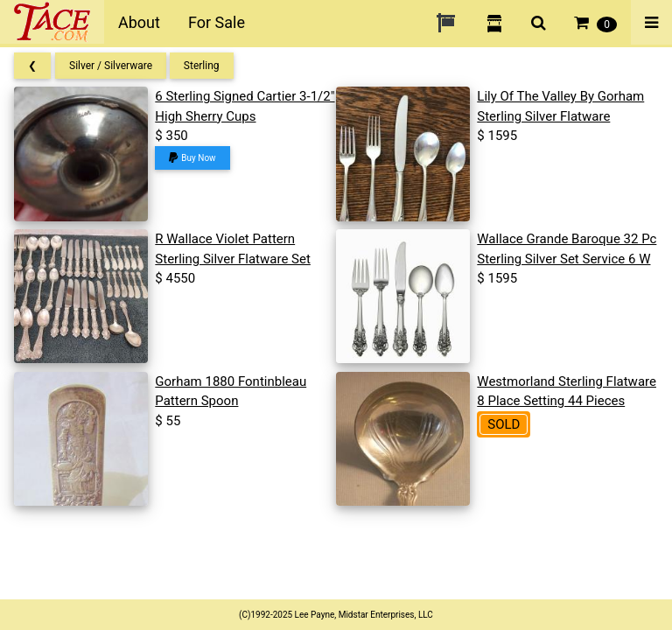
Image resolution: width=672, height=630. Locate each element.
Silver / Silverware (111, 66)
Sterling (202, 66)
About (139, 22)
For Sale (217, 22)
